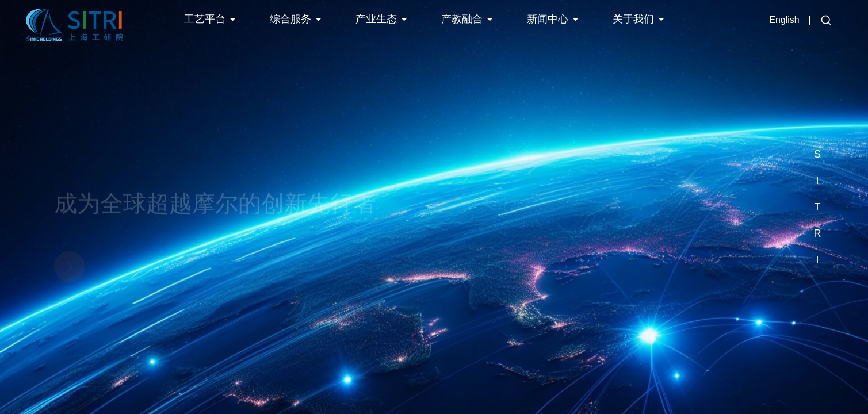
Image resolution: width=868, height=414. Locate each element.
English (784, 20)
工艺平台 (205, 19)
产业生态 (376, 19)
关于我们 (633, 19)
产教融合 (462, 19)
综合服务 (290, 19)
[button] (817, 128)
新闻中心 (548, 19)
